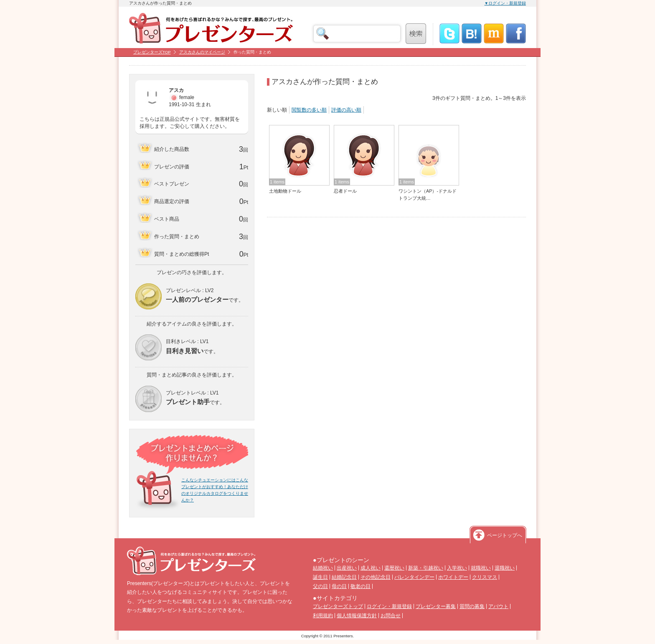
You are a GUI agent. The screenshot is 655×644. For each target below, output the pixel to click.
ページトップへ (505, 535)
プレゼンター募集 (436, 606)
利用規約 (323, 616)
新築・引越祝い (426, 568)
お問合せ (391, 616)
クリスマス (485, 577)
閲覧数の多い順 (309, 110)
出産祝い (347, 568)
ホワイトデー (453, 577)
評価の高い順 (346, 110)
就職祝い (481, 568)
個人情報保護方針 (357, 616)
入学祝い (457, 568)
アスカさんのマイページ (202, 52)
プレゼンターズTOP (152, 52)
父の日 (320, 586)
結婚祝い (323, 568)
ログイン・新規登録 (389, 606)
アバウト (498, 606)
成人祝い (371, 568)
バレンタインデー (414, 577)
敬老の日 (361, 586)
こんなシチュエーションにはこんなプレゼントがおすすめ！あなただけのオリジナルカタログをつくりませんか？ (215, 490)
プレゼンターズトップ (338, 606)
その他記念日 (376, 577)
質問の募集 (472, 606)
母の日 (339, 586)
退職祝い (505, 568)
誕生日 (320, 577)
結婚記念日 (344, 577)
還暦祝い (394, 568)
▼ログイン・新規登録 (505, 3)
